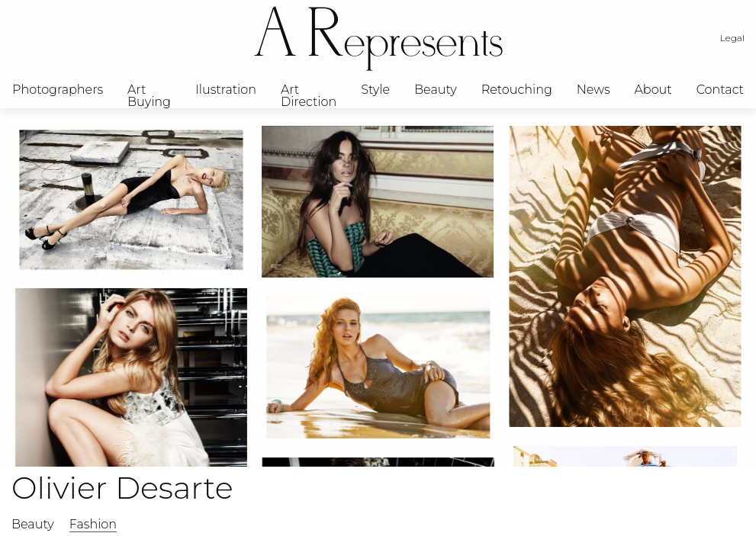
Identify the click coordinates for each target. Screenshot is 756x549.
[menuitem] (58, 90)
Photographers (58, 90)
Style (375, 90)
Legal (732, 38)
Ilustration (226, 90)
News (594, 90)
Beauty (436, 90)
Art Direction (309, 95)
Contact (720, 90)
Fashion (93, 524)
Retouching (517, 90)
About (653, 90)
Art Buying (149, 95)
